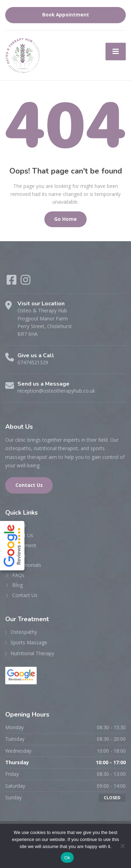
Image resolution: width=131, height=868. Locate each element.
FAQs (18, 575)
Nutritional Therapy (32, 653)
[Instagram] (26, 282)
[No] (122, 846)
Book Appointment (66, 15)
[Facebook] (12, 282)
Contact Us (29, 485)
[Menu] (116, 52)
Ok (67, 858)
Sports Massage (29, 642)
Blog (17, 585)
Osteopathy (24, 632)
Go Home (65, 219)
